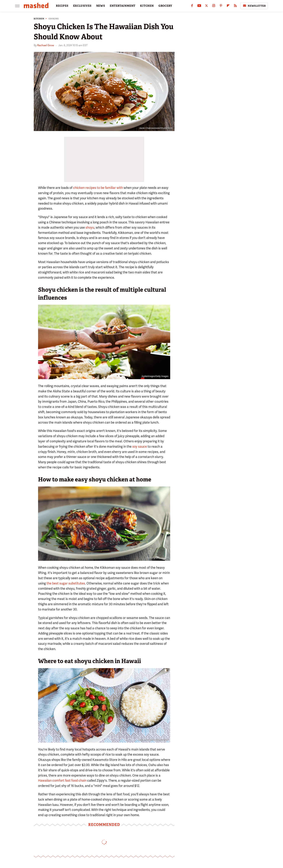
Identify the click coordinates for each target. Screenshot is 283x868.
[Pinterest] (221, 6)
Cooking (54, 19)
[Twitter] (206, 6)
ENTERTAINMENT (123, 6)
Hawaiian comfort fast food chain (62, 780)
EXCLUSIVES (82, 6)
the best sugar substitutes (66, 583)
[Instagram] (214, 6)
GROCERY (165, 6)
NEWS (101, 6)
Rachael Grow (46, 45)
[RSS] (235, 6)
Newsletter (254, 6)
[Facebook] (192, 6)
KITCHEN (147, 6)
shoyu (90, 227)
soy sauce (140, 446)
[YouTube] (199, 6)
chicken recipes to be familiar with (98, 188)
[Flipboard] (228, 6)
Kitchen (39, 19)
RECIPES (62, 6)
